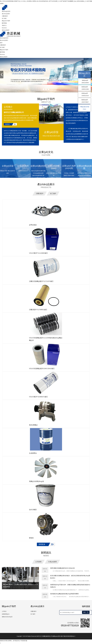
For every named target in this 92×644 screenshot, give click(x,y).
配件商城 (4, 23)
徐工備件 (4, 18)
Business (4, 28)
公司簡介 (8, 107)
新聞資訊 (46, 554)
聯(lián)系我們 (6, 30)
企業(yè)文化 (46, 154)
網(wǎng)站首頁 (6, 11)
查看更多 (7, 124)
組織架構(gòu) (6, 614)
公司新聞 (38, 561)
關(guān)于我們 (6, 21)
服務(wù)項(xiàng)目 (7, 616)
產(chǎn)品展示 (6, 14)
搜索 (86, 612)
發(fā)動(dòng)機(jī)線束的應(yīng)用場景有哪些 (64, 594)
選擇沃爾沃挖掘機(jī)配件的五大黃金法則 (62, 568)
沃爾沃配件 (5, 16)
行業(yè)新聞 (52, 561)
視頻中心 (4, 25)
